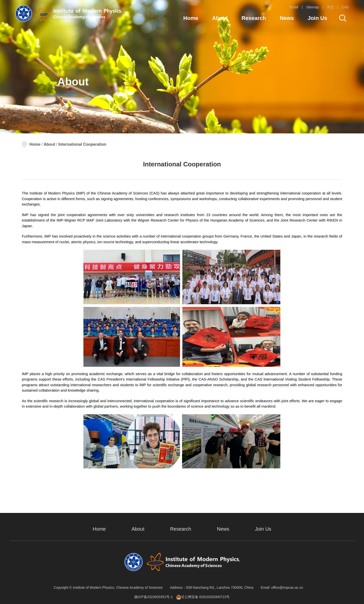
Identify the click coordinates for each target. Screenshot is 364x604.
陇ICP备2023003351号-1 (154, 597)
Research (254, 18)
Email (294, 7)
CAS (345, 7)
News (287, 18)
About (220, 18)
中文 (330, 7)
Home (191, 18)
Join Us (317, 18)
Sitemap (312, 7)
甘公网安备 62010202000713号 (203, 597)
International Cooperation (82, 144)
